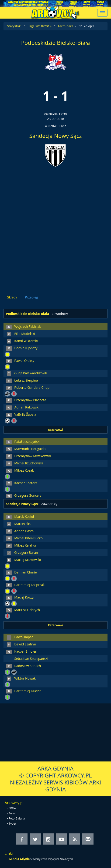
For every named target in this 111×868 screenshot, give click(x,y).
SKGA (12, 808)
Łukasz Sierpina (26, 380)
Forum (13, 813)
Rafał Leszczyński (27, 442)
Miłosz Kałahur (25, 545)
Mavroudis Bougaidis (30, 449)
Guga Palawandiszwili (30, 373)
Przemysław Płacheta (30, 400)
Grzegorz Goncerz (28, 495)
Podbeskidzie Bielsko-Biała (55, 43)
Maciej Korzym (25, 597)
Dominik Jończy (26, 348)
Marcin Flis (22, 524)
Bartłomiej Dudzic (28, 691)
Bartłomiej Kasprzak (29, 585)
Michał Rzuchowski (28, 463)
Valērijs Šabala (25, 414)
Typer (13, 824)
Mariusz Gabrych (27, 610)
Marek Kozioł (24, 517)
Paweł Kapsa (24, 637)
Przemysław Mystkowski (32, 456)
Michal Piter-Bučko (28, 538)
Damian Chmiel (26, 572)
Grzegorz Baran (26, 552)
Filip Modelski (25, 334)
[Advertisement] (55, 227)
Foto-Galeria (17, 818)
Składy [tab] (12, 297)
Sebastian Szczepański (31, 659)
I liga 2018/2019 (40, 26)
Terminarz (65, 26)
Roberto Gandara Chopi (32, 387)
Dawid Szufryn (25, 644)
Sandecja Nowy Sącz (55, 136)
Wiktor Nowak (25, 678)
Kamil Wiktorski (26, 341)
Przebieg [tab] (31, 297)
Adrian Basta (24, 531)
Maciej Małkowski (28, 560)
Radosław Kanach (28, 666)
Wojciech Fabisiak (28, 326)
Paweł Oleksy (24, 361)
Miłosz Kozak (24, 470)
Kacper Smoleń (26, 651)
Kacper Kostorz (26, 483)
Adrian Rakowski (27, 407)
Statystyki (14, 26)
